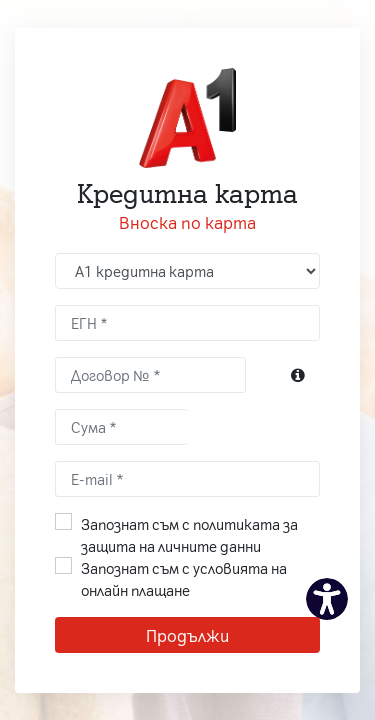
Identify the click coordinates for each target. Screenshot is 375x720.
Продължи (187, 635)
